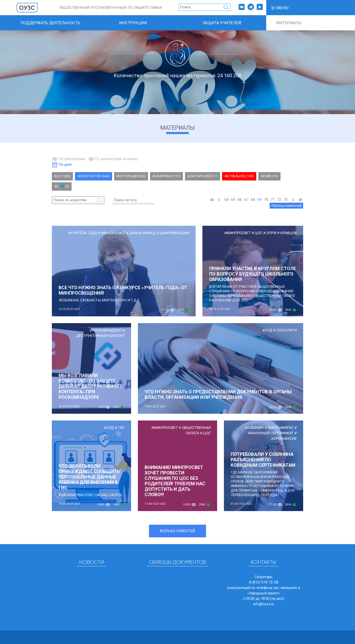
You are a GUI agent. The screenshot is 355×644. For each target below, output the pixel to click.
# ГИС (119, 428)
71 (273, 200)
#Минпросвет (237, 233)
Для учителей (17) (203, 176)
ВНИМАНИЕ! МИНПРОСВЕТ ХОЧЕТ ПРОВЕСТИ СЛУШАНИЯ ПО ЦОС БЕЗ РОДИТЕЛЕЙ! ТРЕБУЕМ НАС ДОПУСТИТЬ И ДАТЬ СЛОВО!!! (175, 481)
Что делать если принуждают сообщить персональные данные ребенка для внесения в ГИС (89, 477)
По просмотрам (72, 159)
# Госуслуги (285, 330)
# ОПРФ (269, 233)
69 (259, 200)
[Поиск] (205, 7)
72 (279, 200)
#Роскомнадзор (105, 330)
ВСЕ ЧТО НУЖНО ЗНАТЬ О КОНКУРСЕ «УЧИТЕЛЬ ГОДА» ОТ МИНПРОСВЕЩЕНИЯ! (123, 290)
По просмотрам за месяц (116, 159)
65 (233, 200)
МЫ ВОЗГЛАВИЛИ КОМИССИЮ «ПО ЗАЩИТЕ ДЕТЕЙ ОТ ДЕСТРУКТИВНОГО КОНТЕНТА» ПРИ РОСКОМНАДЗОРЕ (91, 386)
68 (253, 200)
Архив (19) (269, 176)
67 (246, 200)
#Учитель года (83, 233)
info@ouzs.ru (264, 604)
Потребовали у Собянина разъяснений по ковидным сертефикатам (263, 460)
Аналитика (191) (166, 176)
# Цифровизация (173, 233)
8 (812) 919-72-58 (264, 582)
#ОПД (267, 330)
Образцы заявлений (286, 206)
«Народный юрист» (264, 593)
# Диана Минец (141, 233)
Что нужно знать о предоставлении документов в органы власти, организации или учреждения (218, 394)
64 (227, 200)
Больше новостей (177, 531)
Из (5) (62, 186)
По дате (65, 165)
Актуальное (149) (239, 176)
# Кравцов (287, 233)
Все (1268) (62, 176)
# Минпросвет (112, 233)
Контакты (264, 562)
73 (286, 200)
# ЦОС (257, 233)
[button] (280, 8)
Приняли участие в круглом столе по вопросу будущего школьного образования (253, 274)
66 (240, 200)
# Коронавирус (279, 428)
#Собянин (254, 428)
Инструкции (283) (131, 176)
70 (266, 200)
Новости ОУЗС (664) (94, 176)
